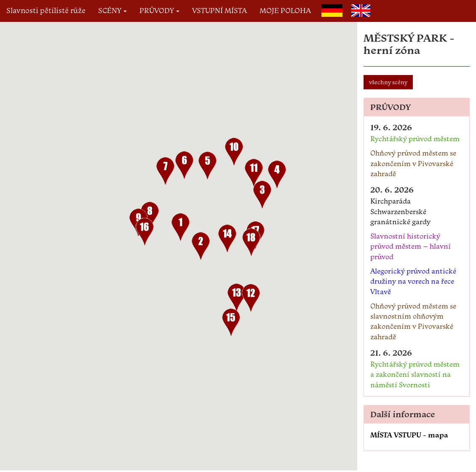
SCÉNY (112, 10)
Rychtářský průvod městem (415, 139)
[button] (181, 229)
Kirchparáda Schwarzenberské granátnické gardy (400, 211)
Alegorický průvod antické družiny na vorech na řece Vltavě (413, 281)
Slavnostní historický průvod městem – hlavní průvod (410, 246)
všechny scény (388, 82)
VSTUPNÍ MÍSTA (219, 10)
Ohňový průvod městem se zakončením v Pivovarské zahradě (413, 163)
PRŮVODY (159, 10)
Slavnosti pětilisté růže (46, 10)
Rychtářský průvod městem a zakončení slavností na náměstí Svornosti (415, 374)
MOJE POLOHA (285, 10)
